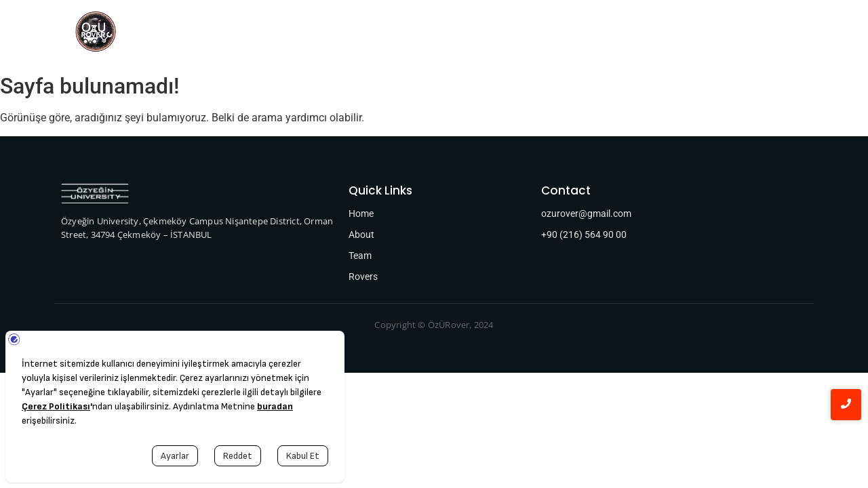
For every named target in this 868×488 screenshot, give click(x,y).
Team (303, 34)
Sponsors (474, 34)
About (413, 34)
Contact (623, 34)
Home (249, 34)
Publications (549, 34)
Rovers (358, 34)
